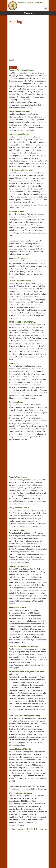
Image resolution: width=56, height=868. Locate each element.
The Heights (14, 363)
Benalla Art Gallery (16, 211)
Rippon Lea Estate (16, 402)
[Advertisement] (28, 42)
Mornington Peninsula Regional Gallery (25, 716)
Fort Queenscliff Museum (19, 508)
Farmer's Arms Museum (18, 477)
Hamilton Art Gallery (17, 530)
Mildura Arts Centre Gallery (20, 281)
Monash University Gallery (19, 111)
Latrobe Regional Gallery (19, 134)
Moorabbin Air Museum (18, 258)
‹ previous (19, 829)
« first (13, 829)
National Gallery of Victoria (20, 749)
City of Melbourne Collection (20, 793)
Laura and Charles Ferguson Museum (23, 646)
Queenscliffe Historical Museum (22, 70)
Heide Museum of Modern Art (21, 170)
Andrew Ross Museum (18, 608)
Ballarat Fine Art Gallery (18, 566)
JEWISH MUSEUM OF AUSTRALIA (22, 322)
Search (11, 60)
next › (42, 829)
